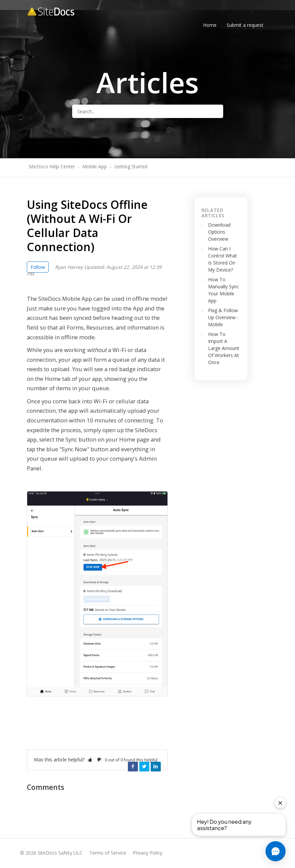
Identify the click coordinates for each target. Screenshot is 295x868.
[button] (90, 760)
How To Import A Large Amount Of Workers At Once (224, 348)
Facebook (133, 766)
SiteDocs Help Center (52, 166)
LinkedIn (156, 766)
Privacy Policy (148, 853)
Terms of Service (108, 853)
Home (210, 25)
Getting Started (131, 166)
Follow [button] (38, 267)
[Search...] (148, 111)
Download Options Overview (219, 232)
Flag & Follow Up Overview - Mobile (223, 317)
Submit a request (245, 25)
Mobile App (94, 166)
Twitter (144, 766)
